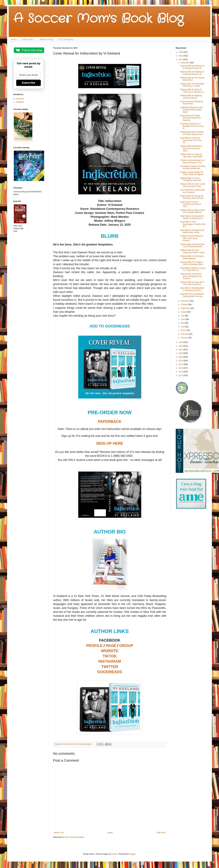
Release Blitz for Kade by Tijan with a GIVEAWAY (192, 155)
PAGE (111, 646)
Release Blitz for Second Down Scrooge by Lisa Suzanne (191, 276)
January (185, 338)
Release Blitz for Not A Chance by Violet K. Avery (192, 251)
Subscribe (28, 83)
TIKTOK (110, 656)
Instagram (20, 102)
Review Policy (47, 39)
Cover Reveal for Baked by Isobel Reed (192, 103)
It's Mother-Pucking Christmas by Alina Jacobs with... (193, 167)
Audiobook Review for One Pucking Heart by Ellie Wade (192, 110)
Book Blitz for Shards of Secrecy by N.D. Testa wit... (191, 140)
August (184, 312)
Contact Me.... (28, 39)
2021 (181, 350)
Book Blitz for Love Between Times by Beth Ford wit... (192, 295)
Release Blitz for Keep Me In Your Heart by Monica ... (192, 283)
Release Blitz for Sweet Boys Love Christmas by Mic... (193, 245)
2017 (181, 364)
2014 (181, 375)
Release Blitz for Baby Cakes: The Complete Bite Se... (193, 211)
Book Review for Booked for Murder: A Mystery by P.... (192, 217)
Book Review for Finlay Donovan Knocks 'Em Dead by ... (191, 118)
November (186, 301)
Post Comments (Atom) (74, 837)
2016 (181, 368)
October (185, 305)
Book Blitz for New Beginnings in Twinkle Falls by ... (193, 224)
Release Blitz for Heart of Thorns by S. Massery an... (193, 91)
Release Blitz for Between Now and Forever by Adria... (191, 148)
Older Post (161, 833)
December (186, 63)
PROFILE (94, 646)
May (183, 323)
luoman (114, 854)
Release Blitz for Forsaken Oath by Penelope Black (192, 263)
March (184, 330)
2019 (181, 357)
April (183, 327)
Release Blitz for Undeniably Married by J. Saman (192, 85)
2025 (181, 56)
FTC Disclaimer (66, 39)
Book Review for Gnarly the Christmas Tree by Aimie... (193, 197)
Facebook (20, 99)
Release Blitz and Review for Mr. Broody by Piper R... (192, 67)
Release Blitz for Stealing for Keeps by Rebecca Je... (192, 73)
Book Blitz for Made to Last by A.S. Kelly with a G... (193, 269)
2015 (181, 372)
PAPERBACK (110, 422)
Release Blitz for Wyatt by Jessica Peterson (191, 97)
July (183, 316)
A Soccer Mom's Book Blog (98, 19)
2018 (181, 361)
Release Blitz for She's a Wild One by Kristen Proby (193, 185)
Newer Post (59, 833)
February (185, 334)
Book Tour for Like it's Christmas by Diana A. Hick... (191, 204)
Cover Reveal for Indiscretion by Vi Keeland (193, 191)
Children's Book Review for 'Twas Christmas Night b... (193, 173)
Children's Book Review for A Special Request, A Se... (193, 161)
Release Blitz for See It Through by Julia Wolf (191, 179)
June (183, 319)
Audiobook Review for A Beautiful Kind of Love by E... (192, 126)
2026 (181, 52)
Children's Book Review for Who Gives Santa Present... (192, 238)
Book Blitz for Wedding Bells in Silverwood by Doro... (192, 289)
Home (14, 39)
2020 (181, 353)
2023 (181, 342)
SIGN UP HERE (110, 443)
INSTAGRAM (110, 661)
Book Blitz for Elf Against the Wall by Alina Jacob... (192, 231)
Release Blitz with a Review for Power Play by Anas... (192, 133)
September (186, 308)
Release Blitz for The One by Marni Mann (192, 79)
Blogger (132, 854)
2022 (181, 346)
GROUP (126, 646)
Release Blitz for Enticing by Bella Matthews (192, 257)
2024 (181, 60)
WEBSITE (110, 651)
